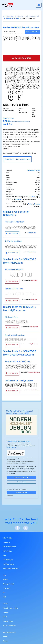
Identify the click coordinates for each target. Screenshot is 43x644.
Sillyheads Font (11, 317)
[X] (26, 528)
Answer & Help (11, 448)
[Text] (14, 32)
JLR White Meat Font (13, 241)
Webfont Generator (21, 492)
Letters (6, 613)
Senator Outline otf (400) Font (18, 361)
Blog (5, 556)
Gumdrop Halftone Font (15, 335)
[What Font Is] (7, 5)
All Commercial (32, 16)
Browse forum (21, 482)
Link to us (6, 542)
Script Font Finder (9, 626)
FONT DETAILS (12, 234)
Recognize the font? (21, 477)
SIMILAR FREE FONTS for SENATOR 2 (17, 159)
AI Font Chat (7, 551)
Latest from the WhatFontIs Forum (19, 442)
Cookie (5, 641)
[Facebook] (17, 528)
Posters (31, 204)
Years (5, 617)
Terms (5, 637)
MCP (5, 597)
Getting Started (8, 584)
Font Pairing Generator (11, 569)
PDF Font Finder (9, 564)
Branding (37, 204)
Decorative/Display (33, 171)
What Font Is (7, 538)
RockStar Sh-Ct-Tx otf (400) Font (19, 381)
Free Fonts (7, 588)
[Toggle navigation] (39, 5)
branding (18, 199)
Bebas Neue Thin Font (14, 270)
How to (5, 580)
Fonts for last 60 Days (11, 608)
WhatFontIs (8, 16)
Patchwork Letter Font (14, 222)
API (4, 593)
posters (32, 197)
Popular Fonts (8, 621)
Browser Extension (9, 547)
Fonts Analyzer (8, 560)
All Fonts (19, 16)
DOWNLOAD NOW (22, 58)
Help (5, 575)
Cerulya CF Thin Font (14, 289)
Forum (5, 604)
